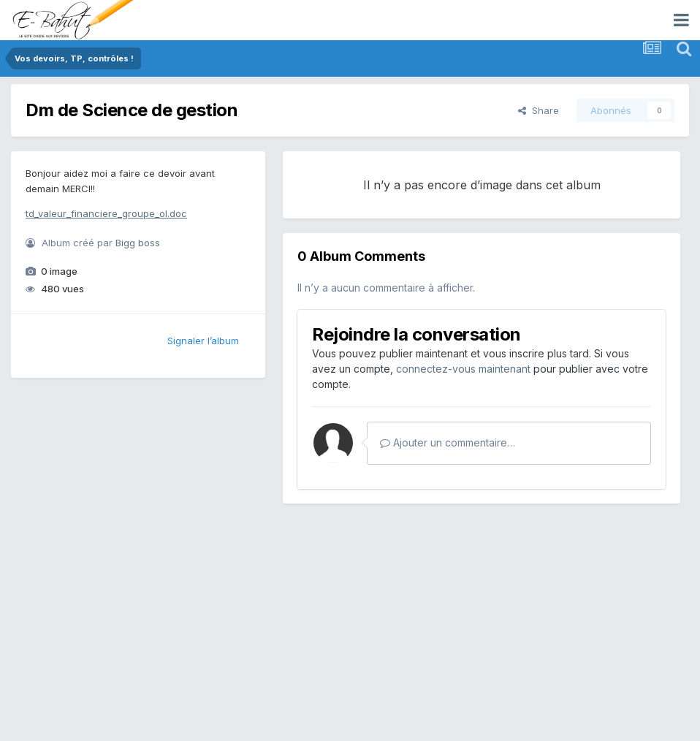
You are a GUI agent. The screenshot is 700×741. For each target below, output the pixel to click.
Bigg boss (138, 243)
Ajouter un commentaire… (448, 442)
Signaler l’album (203, 341)
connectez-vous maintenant (463, 369)
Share (539, 110)
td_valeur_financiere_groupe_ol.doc (106, 213)
